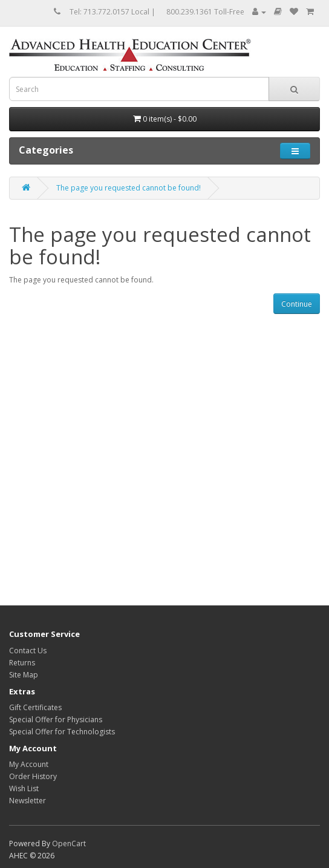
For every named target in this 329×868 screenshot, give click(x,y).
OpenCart (69, 844)
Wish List (24, 788)
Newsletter (28, 801)
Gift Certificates (35, 707)
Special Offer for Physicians (56, 720)
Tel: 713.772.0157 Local (109, 12)
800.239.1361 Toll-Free (205, 12)
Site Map (24, 675)
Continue (297, 304)
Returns (22, 663)
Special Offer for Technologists (62, 732)
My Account (29, 764)
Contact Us (28, 651)
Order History (33, 776)
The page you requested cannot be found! (129, 188)
